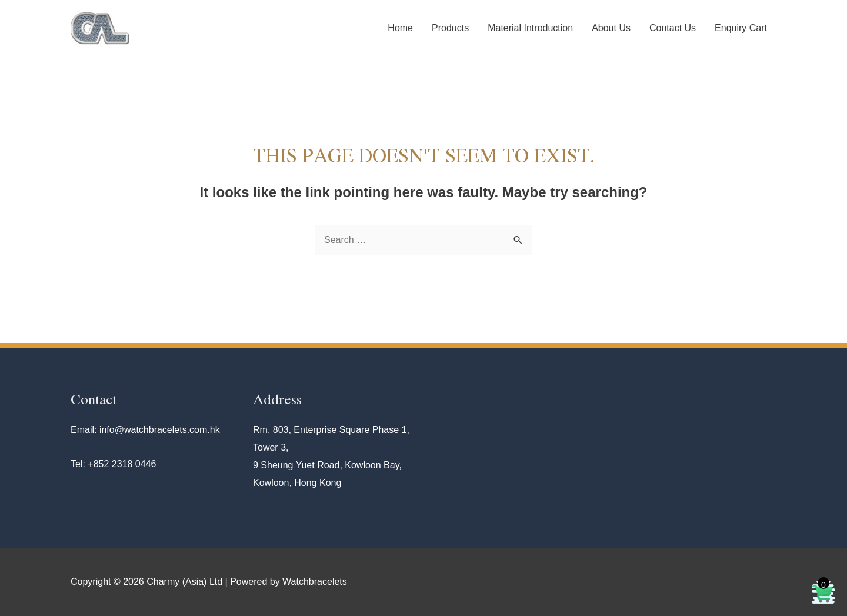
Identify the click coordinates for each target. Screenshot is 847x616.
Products (450, 28)
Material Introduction (530, 28)
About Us (611, 28)
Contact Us (673, 28)
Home (400, 28)
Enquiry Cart (741, 28)
